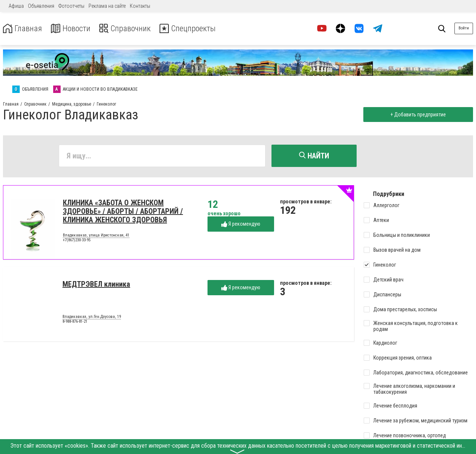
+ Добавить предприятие (417, 115)
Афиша (16, 6)
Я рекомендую (241, 225)
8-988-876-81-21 (75, 323)
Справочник (131, 28)
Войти (464, 28)
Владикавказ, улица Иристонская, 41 (96, 236)
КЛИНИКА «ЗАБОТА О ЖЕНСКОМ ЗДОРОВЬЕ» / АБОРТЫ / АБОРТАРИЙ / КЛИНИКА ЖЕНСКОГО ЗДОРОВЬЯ (123, 212)
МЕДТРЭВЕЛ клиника (96, 285)
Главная (23, 28)
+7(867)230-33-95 (77, 241)
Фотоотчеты (71, 6)
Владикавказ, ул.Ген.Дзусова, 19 (92, 318)
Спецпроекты (199, 28)
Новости (74, 28)
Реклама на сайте (107, 6)
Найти (314, 156)
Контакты (140, 6)
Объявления (41, 6)
